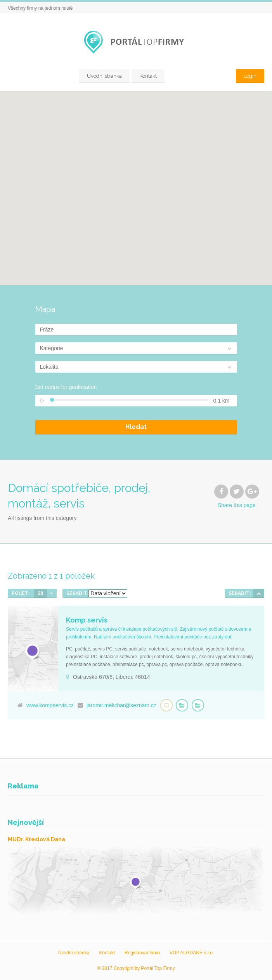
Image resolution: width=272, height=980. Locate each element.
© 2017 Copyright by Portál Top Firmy (136, 968)
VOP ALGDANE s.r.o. (192, 953)
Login (250, 76)
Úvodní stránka (104, 76)
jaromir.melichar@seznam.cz (121, 705)
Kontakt (148, 76)
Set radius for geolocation (66, 387)
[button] (136, 183)
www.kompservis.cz (50, 705)
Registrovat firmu (142, 953)
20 (41, 593)
